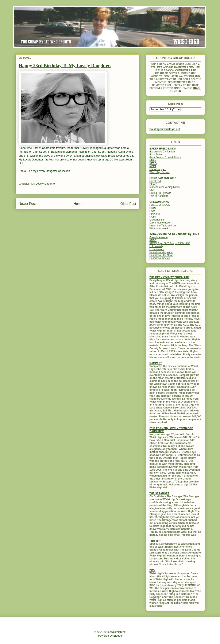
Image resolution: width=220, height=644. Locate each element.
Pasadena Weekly (160, 258)
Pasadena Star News (161, 255)
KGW (153, 211)
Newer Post (27, 204)
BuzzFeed (155, 181)
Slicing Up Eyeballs (160, 193)
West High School (160, 172)
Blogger (118, 636)
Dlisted (153, 184)
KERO (153, 163)
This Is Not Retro (159, 196)
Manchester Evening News (165, 187)
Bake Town (156, 155)
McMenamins (157, 220)
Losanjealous (157, 249)
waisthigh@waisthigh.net (165, 129)
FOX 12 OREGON (160, 205)
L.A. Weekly (156, 246)
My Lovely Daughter (43, 184)
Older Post (128, 204)
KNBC (153, 240)
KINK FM (155, 214)
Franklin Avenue (159, 237)
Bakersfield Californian (162, 152)
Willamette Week (159, 229)
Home (78, 204)
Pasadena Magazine (161, 252)
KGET (153, 166)
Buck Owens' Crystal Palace (165, 158)
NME (152, 190)
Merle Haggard (158, 169)
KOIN (153, 217)
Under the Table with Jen (163, 226)
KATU (153, 208)
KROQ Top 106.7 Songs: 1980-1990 (170, 243)
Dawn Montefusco (160, 223)
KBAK (153, 160)
